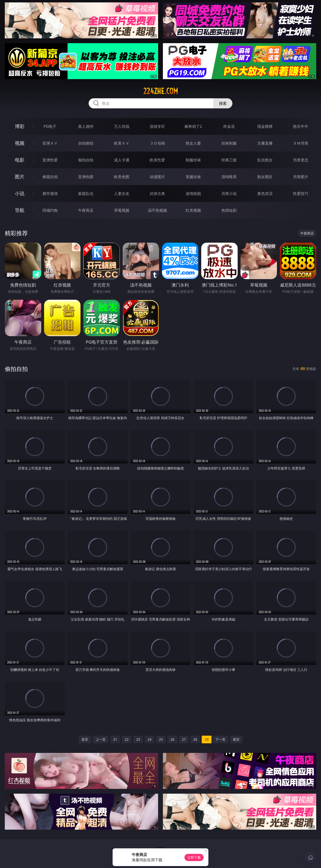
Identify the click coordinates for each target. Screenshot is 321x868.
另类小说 (229, 194)
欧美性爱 (157, 160)
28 (195, 739)
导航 (20, 210)
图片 (20, 177)
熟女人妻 (193, 143)
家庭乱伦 (86, 194)
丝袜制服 (229, 143)
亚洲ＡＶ (50, 143)
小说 (20, 193)
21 (115, 739)
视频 (20, 143)
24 (149, 739)
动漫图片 (157, 177)
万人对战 (122, 126)
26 (172, 739)
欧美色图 (122, 177)
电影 (20, 160)
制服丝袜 (193, 160)
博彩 (20, 126)
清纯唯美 (229, 177)
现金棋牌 (265, 126)
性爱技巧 (301, 194)
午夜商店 (86, 210)
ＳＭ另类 (301, 143)
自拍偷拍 (86, 143)
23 (138, 739)
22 (127, 739)
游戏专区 (157, 126)
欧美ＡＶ (122, 143)
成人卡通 (122, 160)
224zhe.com (161, 91)
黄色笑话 (265, 194)
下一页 (220, 739)
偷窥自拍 (50, 177)
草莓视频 (122, 210)
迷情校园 (193, 194)
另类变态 (301, 160)
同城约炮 (50, 210)
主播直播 (265, 143)
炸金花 (229, 126)
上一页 (101, 739)
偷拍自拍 (86, 160)
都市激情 (50, 194)
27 (184, 739)
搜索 (223, 103)
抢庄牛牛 (301, 126)
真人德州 (86, 126)
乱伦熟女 (265, 160)
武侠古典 (157, 194)
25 (161, 739)
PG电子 (50, 126)
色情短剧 (229, 210)
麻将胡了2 (193, 126)
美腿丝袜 (193, 177)
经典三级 (229, 160)
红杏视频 (193, 210)
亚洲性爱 (50, 160)
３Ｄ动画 (157, 143)
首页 (85, 739)
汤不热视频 (157, 210)
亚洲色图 (86, 177)
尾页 (236, 739)
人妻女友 (122, 194)
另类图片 (301, 177)
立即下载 (194, 857)
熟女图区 (265, 177)
